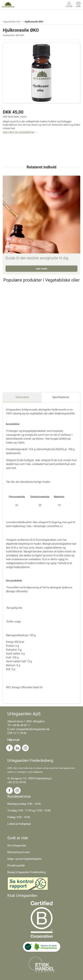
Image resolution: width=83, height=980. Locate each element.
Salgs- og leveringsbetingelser (25, 859)
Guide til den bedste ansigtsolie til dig (37, 258)
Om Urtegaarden (17, 846)
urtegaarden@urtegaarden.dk (32, 729)
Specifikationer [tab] (61, 397)
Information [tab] (22, 397)
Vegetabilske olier (12, 22)
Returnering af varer (19, 852)
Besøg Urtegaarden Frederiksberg (27, 872)
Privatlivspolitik (16, 866)
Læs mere (41, 269)
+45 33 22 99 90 (17, 782)
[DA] (8, 5)
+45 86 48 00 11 (21, 725)
